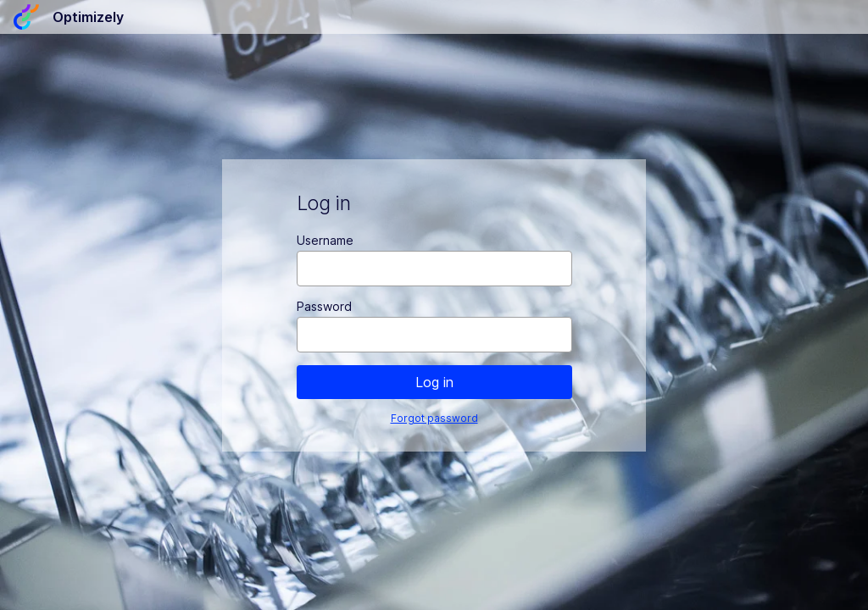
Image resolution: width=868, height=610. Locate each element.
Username (325, 240)
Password (324, 306)
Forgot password (434, 418)
